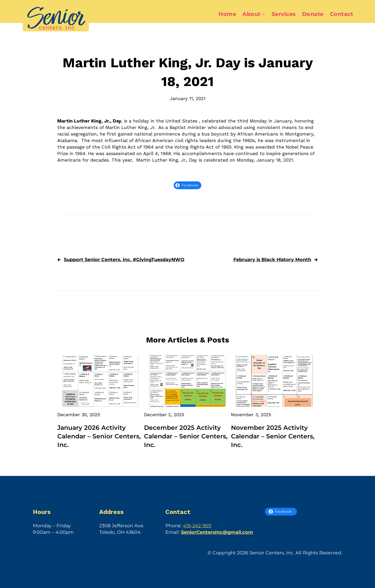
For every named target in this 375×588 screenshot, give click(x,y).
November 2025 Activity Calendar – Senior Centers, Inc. (273, 436)
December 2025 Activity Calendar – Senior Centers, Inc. (186, 436)
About (252, 14)
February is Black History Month (272, 259)
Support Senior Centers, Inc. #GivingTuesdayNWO (124, 259)
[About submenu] (264, 14)
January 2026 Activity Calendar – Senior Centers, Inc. (99, 436)
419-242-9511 (197, 526)
